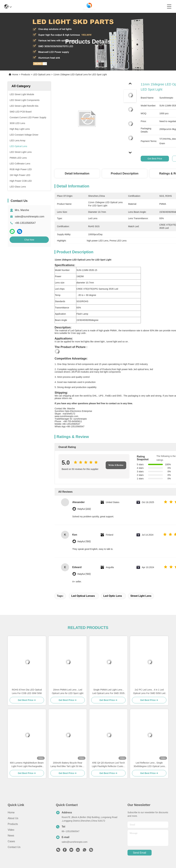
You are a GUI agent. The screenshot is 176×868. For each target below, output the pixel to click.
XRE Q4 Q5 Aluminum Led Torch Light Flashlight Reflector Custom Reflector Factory (108, 765)
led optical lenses (83, 596)
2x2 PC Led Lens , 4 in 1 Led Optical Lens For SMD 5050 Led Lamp (149, 692)
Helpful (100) (84, 542)
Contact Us (14, 847)
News (11, 836)
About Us (13, 818)
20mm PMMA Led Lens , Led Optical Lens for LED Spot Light (68, 691)
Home (15, 74)
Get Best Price (155, 159)
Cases (11, 841)
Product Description (125, 174)
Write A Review (116, 465)
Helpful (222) (84, 509)
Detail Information (77, 174)
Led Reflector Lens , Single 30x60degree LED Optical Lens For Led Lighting (149, 765)
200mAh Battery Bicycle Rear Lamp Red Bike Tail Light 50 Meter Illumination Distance (68, 765)
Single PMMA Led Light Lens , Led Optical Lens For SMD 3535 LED (108, 692)
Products (26, 74)
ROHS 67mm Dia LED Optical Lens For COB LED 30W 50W (27, 691)
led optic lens (113, 596)
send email (140, 853)
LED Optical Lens (42, 74)
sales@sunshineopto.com (29, 217)
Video (11, 830)
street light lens (141, 596)
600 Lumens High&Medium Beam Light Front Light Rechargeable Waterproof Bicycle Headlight (27, 765)
